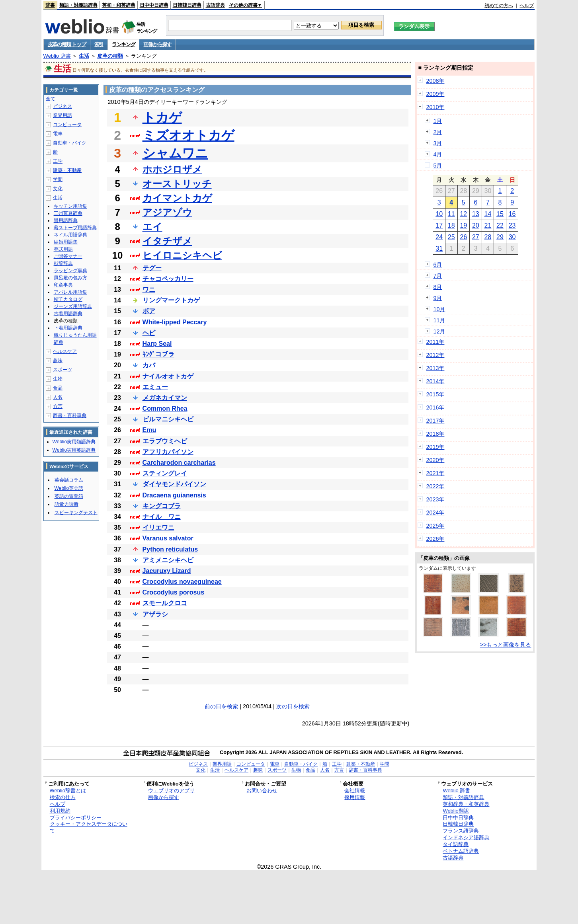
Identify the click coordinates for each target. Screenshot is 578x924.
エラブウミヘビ (165, 441)
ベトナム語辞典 (461, 851)
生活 (84, 56)
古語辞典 (215, 5)
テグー (152, 268)
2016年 (435, 407)
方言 (58, 406)
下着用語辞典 (68, 328)
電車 (58, 134)
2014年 (435, 381)
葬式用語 (63, 249)
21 (488, 225)
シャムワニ (175, 153)
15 (500, 214)
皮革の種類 (110, 56)
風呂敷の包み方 (70, 278)
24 (439, 237)
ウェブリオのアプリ (171, 790)
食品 (58, 388)
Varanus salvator (168, 538)
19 (463, 225)
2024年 (435, 513)
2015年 (435, 394)
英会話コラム (69, 480)
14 (488, 214)
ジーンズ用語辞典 (73, 306)
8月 (437, 287)
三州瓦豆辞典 (68, 213)
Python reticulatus (170, 549)
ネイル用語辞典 (70, 235)
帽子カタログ (68, 299)
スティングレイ (165, 473)
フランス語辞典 (461, 831)
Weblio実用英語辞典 (74, 450)
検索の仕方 (63, 797)
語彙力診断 (66, 504)
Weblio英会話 (69, 488)
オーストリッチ (177, 184)
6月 (437, 265)
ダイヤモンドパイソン (174, 484)
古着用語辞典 (68, 314)
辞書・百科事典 (70, 415)
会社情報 (355, 790)
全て (51, 99)
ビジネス (62, 106)
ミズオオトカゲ (188, 135)
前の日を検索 (221, 706)
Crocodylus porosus (174, 592)
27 (476, 237)
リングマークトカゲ (171, 300)
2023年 (435, 499)
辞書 (50, 5)
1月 (437, 121)
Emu (149, 430)
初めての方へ (499, 6)
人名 (58, 397)
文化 (58, 189)
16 (512, 214)
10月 (439, 309)
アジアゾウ (167, 212)
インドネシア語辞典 (466, 837)
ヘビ (149, 333)
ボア (149, 311)
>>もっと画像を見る (506, 645)
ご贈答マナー (68, 256)
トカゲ (162, 117)
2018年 (435, 434)
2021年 (435, 473)
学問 (58, 179)
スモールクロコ (165, 603)
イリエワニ (158, 527)
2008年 (435, 81)
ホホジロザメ (172, 169)
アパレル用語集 (70, 292)
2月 (437, 132)
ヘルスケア (65, 351)
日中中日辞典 (154, 5)
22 (500, 225)
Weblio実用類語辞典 (74, 442)
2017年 (435, 421)
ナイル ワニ (162, 517)
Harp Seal (157, 344)
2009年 (435, 94)
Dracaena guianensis (174, 495)
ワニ (149, 289)
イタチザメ (167, 241)
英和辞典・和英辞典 (466, 804)
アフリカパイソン (168, 452)
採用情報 (355, 797)
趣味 (58, 361)
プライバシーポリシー (76, 818)
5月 (437, 166)
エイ (152, 227)
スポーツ (62, 370)
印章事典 (63, 285)
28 (488, 237)
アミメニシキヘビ (168, 560)
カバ (149, 365)
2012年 (435, 355)
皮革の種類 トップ (67, 44)
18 (451, 225)
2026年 (435, 539)
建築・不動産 (67, 170)
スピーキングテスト (76, 513)
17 (439, 225)
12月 (439, 331)
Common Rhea (165, 408)
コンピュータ (67, 125)
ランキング (124, 44)
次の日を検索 (293, 706)
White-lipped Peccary (175, 322)
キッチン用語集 (70, 206)
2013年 (435, 368)
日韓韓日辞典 (187, 5)
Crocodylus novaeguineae (182, 582)
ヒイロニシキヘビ (182, 255)
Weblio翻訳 (456, 811)
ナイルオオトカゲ (168, 376)
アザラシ (155, 614)
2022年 (435, 486)
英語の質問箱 (69, 496)
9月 (437, 298)
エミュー (155, 387)
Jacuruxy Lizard (167, 571)
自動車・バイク (70, 143)
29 (500, 237)
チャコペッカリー (168, 279)
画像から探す (157, 44)
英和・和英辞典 (119, 5)
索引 (99, 44)
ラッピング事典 (70, 271)
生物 (58, 379)
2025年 (435, 526)
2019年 (435, 447)
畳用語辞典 (66, 220)
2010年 (435, 107)
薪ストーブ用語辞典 (75, 228)
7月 (437, 276)
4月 (437, 154)
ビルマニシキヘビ (168, 419)
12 (463, 214)
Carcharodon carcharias (179, 463)
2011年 (435, 342)
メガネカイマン (165, 398)
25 (451, 237)
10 (439, 214)
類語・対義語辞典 (78, 5)
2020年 (435, 460)
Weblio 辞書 (57, 56)
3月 (437, 143)
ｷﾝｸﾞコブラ (158, 354)
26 (463, 237)
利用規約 (60, 811)
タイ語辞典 (456, 844)
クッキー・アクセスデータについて (89, 827)
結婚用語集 (66, 242)
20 (476, 225)
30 (512, 237)
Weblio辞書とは (68, 790)
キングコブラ (162, 506)
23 (512, 225)
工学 (58, 161)
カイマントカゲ (177, 198)
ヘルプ (527, 6)
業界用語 (62, 115)
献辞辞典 (63, 263)
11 (451, 214)
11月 (439, 320)
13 (476, 214)
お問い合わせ (262, 790)
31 (439, 249)
